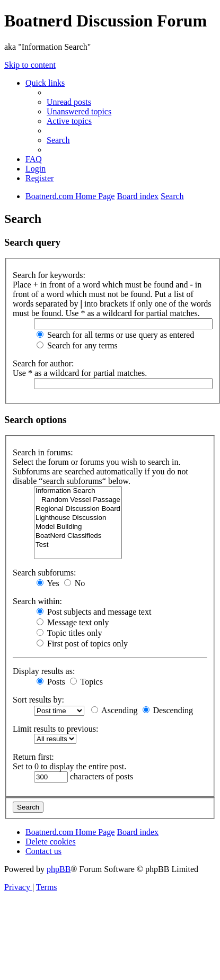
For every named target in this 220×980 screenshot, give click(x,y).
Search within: (37, 601)
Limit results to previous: (55, 729)
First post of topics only (82, 644)
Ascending (115, 710)
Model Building (78, 527)
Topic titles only (69, 633)
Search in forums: (43, 452)
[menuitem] (69, 102)
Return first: (33, 757)
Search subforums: (45, 573)
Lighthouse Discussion (78, 518)
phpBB (59, 869)
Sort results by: (38, 700)
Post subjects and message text (94, 612)
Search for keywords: (49, 275)
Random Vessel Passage (78, 500)
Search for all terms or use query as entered (115, 335)
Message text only (73, 622)
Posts (51, 682)
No (75, 583)
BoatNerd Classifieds (78, 536)
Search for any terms (77, 345)
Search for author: (43, 363)
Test (78, 545)
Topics (86, 682)
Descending (168, 710)
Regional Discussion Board (78, 509)
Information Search (78, 491)
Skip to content (30, 65)
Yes (48, 583)
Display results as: (44, 671)
